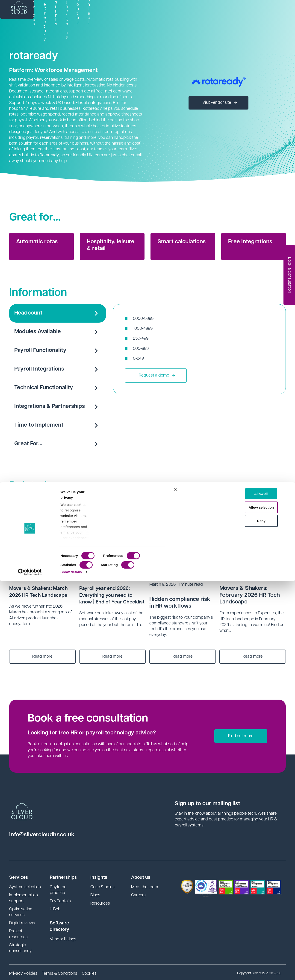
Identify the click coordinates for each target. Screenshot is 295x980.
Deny (245, 920)
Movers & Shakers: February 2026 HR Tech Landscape (250, 595)
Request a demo (157, 376)
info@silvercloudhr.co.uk (47, 835)
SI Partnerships (211, 11)
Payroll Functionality (58, 351)
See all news (260, 490)
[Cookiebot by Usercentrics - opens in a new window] (30, 971)
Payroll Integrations (58, 369)
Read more (42, 657)
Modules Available (58, 332)
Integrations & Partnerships (58, 407)
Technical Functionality (58, 388)
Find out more (241, 736)
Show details (71, 971)
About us (241, 11)
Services (116, 11)
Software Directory (150, 11)
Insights (182, 11)
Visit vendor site (220, 103)
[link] (116, 12)
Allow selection (245, 906)
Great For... (58, 444)
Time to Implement (58, 425)
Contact (265, 11)
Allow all (245, 893)
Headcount (58, 313)
